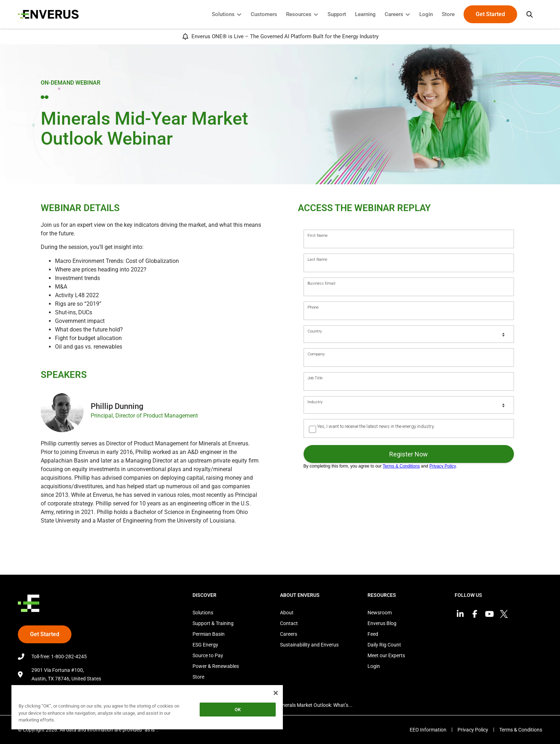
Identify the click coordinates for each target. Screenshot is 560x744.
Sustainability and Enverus (309, 645)
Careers (289, 634)
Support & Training (213, 623)
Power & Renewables (216, 666)
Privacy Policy (473, 730)
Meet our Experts (386, 655)
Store (198, 677)
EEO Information (428, 730)
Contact (289, 623)
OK (238, 710)
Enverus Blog (382, 623)
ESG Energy (205, 645)
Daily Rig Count (384, 645)
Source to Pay (208, 655)
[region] (147, 708)
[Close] (276, 693)
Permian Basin (209, 634)
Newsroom (380, 613)
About (287, 613)
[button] (530, 14)
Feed (373, 634)
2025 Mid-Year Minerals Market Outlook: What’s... (298, 705)
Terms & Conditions (521, 730)
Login (374, 666)
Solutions (203, 613)
